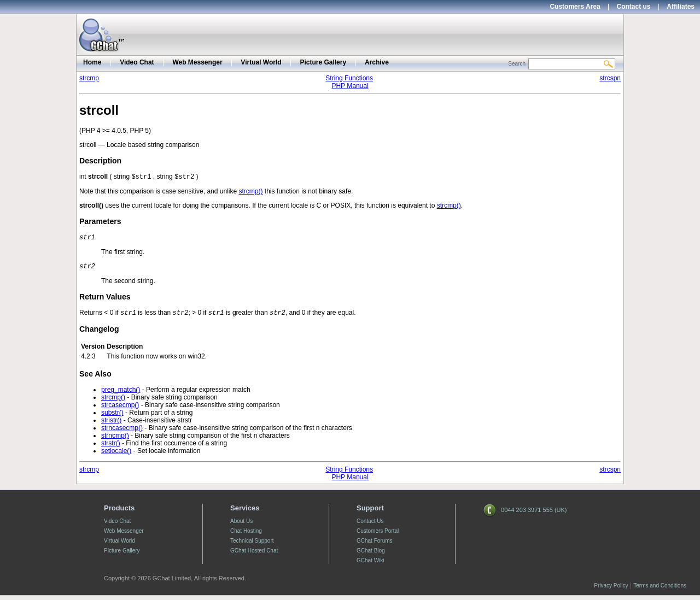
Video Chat (137, 62)
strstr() (111, 448)
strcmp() (250, 192)
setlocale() (116, 455)
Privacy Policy (611, 590)
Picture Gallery (323, 62)
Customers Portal (378, 535)
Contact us (634, 7)
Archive (377, 62)
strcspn (610, 78)
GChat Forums (375, 545)
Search (517, 64)
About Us (241, 525)
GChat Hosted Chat (254, 555)
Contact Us (370, 525)
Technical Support (252, 545)
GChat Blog (371, 555)
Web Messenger (197, 62)
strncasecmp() (122, 432)
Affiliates (681, 7)
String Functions (349, 78)
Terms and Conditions (660, 590)
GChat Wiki (371, 565)
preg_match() (121, 394)
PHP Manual (350, 86)
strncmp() (115, 440)
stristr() (111, 425)
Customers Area (575, 7)
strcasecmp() (120, 409)
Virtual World (261, 62)
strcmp (89, 78)
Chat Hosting (246, 535)
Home (92, 62)
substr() (112, 417)
